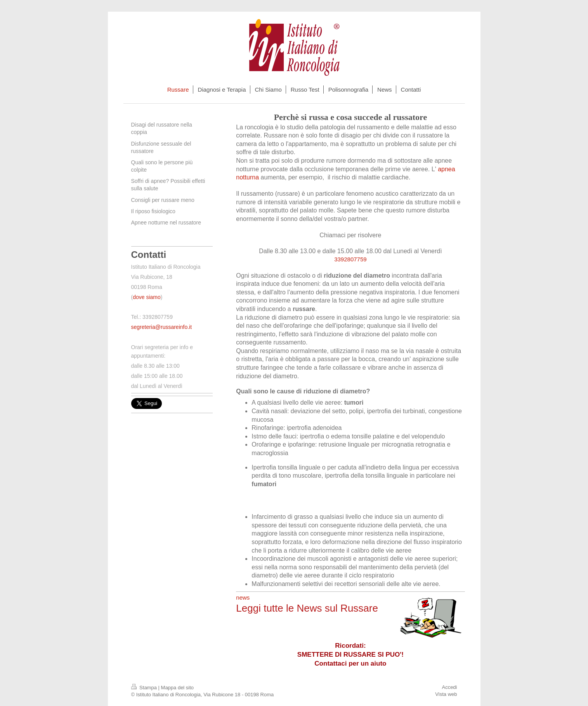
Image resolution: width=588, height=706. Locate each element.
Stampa (145, 688)
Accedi (449, 687)
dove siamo (147, 297)
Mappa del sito (178, 688)
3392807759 (350, 259)
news (243, 597)
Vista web (446, 694)
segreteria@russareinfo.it (162, 327)
